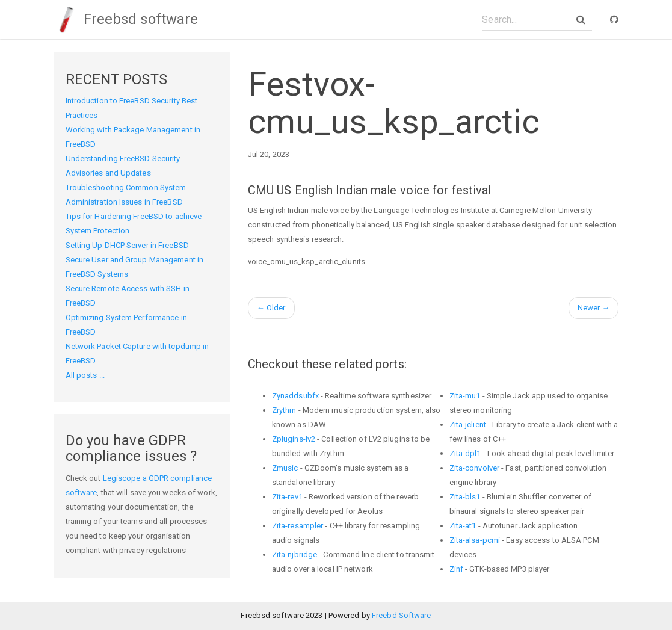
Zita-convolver (474, 468)
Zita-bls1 (465, 497)
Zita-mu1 (465, 396)
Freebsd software (126, 19)
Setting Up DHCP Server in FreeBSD (127, 245)
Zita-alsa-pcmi (475, 540)
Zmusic (285, 468)
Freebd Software (402, 615)
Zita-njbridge (294, 554)
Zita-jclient (468, 425)
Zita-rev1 (287, 497)
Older (271, 308)
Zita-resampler (297, 526)
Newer (594, 308)
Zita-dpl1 (465, 453)
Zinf (456, 569)
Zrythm (284, 410)
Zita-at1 (463, 526)
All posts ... (85, 375)
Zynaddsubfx (295, 396)
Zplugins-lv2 (294, 439)
